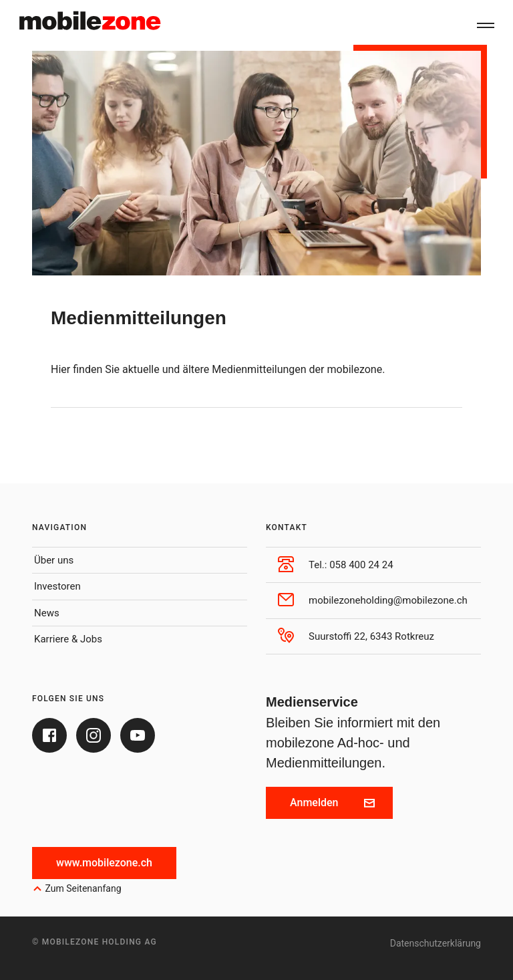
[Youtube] (138, 735)
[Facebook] (49, 735)
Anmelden (332, 803)
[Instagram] (94, 735)
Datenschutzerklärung (436, 943)
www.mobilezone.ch (104, 863)
